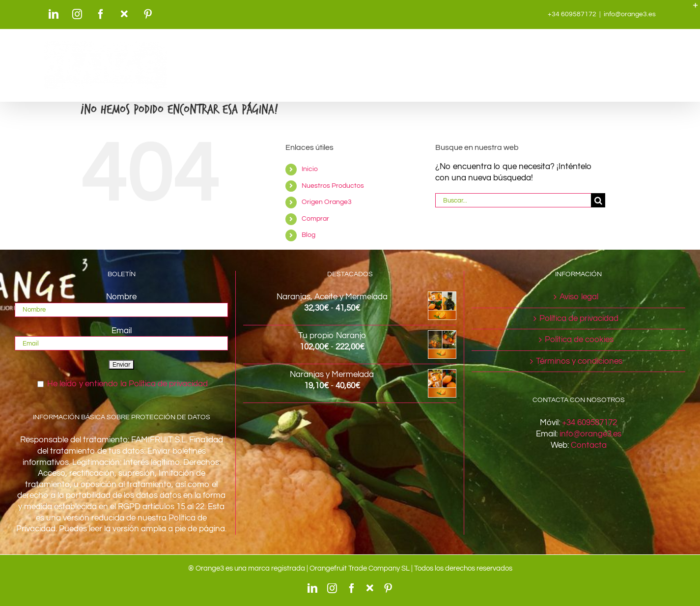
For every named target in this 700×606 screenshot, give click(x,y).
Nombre (121, 297)
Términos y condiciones (579, 361)
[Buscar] (598, 200)
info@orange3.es (630, 14)
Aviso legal (579, 297)
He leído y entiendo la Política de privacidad (127, 384)
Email (122, 331)
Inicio (310, 169)
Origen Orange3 (327, 202)
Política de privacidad (579, 318)
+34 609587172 (589, 423)
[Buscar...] (513, 200)
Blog (308, 235)
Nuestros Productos (333, 186)
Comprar (315, 219)
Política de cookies (579, 340)
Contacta (589, 445)
